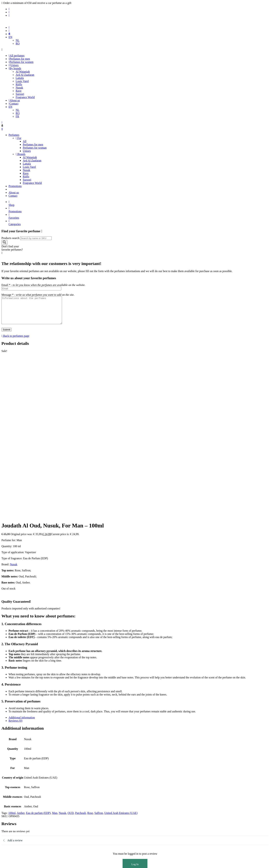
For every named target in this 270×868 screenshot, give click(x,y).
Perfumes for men (19, 59)
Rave (19, 91)
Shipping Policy (18, 804)
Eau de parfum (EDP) (38, 675)
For (18, 138)
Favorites (139, 216)
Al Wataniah (23, 72)
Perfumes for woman (35, 148)
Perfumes (14, 135)
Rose (90, 675)
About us (14, 100)
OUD (71, 675)
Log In (135, 727)
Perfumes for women (21, 62)
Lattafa (20, 78)
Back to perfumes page (15, 341)
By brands (15, 68)
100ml (12, 675)
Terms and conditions (21, 801)
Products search (10, 238)
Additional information (22, 580)
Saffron (99, 675)
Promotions (15, 186)
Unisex (14, 65)
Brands (21, 154)
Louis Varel (22, 81)
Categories (139, 223)
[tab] (139, 580)
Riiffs (19, 84)
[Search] (4, 242)
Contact (13, 104)
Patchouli (80, 675)
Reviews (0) (15, 583)
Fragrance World (25, 97)
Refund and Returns (20, 807)
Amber (21, 675)
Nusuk (19, 88)
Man (55, 675)
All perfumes (17, 56)
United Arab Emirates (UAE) (121, 675)
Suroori (20, 94)
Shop (139, 203)
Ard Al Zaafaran (25, 75)
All (25, 141)
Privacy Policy (17, 797)
